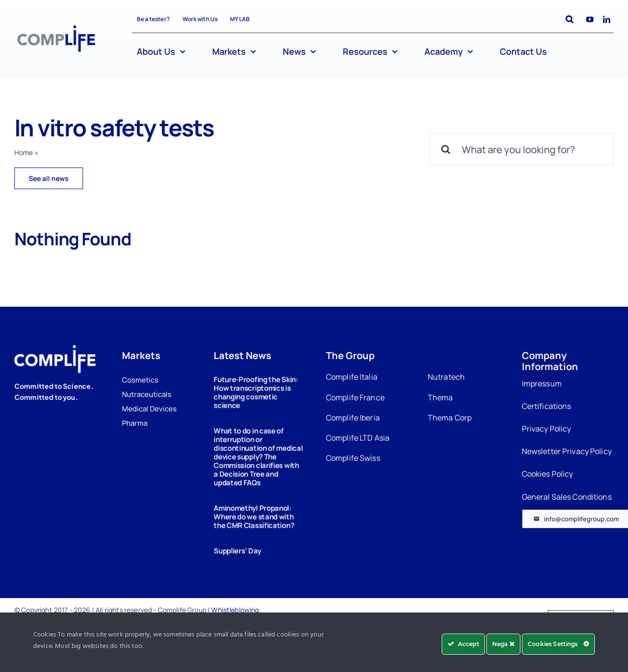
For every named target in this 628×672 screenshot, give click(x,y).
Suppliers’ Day (237, 551)
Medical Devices (149, 409)
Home (24, 152)
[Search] (446, 149)
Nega (503, 644)
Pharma (135, 423)
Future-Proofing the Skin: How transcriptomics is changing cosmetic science (256, 392)
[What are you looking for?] (522, 149)
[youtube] (590, 19)
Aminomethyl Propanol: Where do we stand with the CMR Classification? (254, 517)
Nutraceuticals (147, 394)
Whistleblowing (235, 610)
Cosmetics (140, 380)
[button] (569, 19)
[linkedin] (607, 19)
